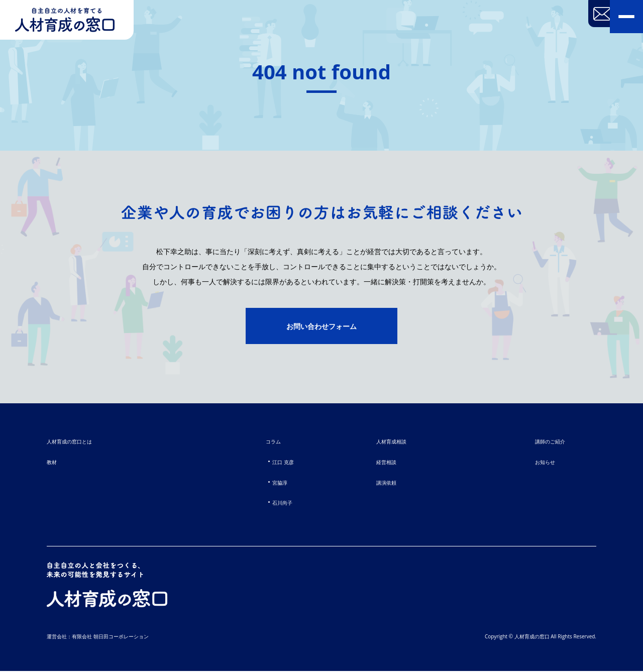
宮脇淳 (276, 483)
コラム (269, 442)
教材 (53, 463)
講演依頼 (389, 483)
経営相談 (389, 463)
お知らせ (539, 463)
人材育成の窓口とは (76, 442)
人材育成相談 (396, 442)
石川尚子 (279, 503)
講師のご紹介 (546, 442)
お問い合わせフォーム (321, 327)
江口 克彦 (280, 463)
